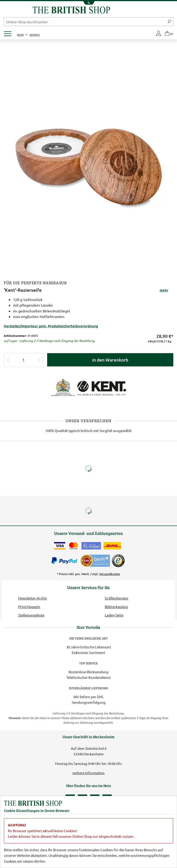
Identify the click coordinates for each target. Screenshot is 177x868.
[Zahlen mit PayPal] (66, 561)
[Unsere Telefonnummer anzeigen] (88, 3)
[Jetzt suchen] (169, 22)
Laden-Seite (114, 615)
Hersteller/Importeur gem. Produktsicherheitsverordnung (51, 326)
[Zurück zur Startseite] (71, 9)
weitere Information (88, 773)
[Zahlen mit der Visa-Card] (60, 546)
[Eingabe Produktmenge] (23, 360)
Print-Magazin (29, 607)
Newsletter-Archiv (33, 598)
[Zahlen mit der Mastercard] (73, 546)
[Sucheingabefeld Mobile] (85, 22)
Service (35, 35)
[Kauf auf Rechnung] (91, 546)
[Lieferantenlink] (88, 387)
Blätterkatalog (116, 607)
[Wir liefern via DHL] (112, 546)
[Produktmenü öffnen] (9, 32)
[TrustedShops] (118, 561)
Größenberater (117, 598)
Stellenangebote (31, 615)
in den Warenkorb (110, 360)
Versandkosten (110, 574)
